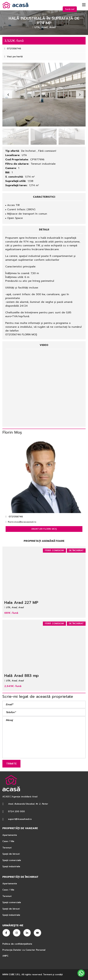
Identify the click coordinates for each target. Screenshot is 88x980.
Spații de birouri (11, 854)
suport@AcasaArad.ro (20, 819)
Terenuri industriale (43, 164)
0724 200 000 (16, 811)
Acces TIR (13, 205)
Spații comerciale (12, 860)
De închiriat (29, 151)
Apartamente (10, 835)
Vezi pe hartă (13, 57)
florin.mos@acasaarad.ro (21, 522)
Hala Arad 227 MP (21, 603)
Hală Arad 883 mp (22, 676)
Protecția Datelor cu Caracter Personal (24, 950)
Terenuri (7, 848)
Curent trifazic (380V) (21, 209)
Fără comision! (47, 151)
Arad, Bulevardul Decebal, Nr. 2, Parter (28, 804)
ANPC (5, 956)
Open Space (15, 218)
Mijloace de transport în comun (27, 214)
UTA (24, 155)
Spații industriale (11, 866)
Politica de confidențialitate (18, 944)
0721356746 (13, 49)
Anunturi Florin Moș (44, 529)
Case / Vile (8, 841)
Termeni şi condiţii (53, 974)
